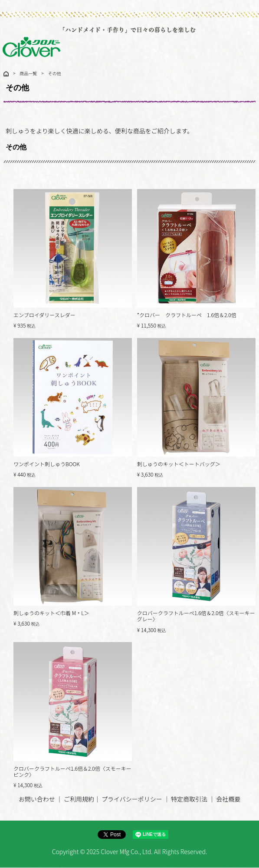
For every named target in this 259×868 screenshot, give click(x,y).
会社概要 (228, 799)
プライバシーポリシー (132, 799)
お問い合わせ (37, 799)
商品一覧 (28, 73)
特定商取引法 (189, 799)
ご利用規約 (79, 799)
